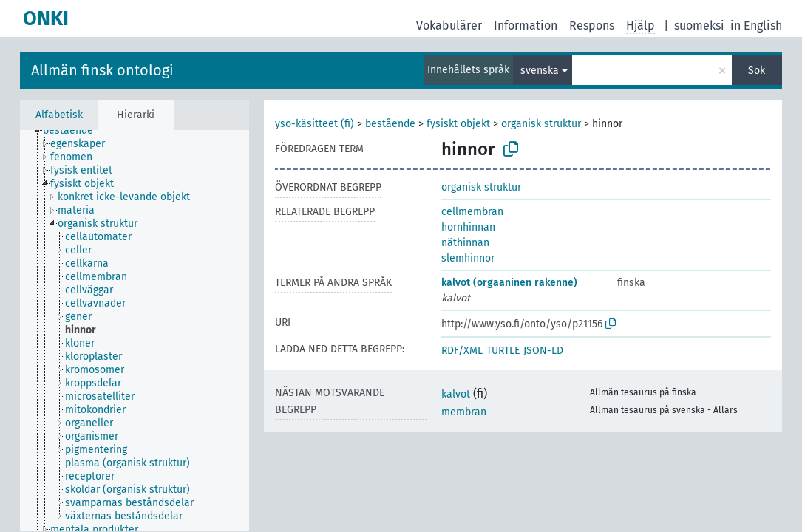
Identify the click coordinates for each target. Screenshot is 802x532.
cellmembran (472, 212)
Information (526, 25)
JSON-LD (543, 351)
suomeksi (699, 25)
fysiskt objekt (458, 124)
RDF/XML (462, 351)
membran (464, 412)
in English (756, 25)
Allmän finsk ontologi (102, 70)
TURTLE (503, 351)
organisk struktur (541, 124)
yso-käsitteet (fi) (315, 124)
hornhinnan (468, 227)
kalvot (456, 394)
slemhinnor (468, 258)
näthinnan (465, 243)
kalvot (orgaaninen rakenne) (509, 283)
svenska (540, 71)
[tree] (135, 330)
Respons (592, 25)
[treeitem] (74, 131)
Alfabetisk (59, 115)
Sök (757, 71)
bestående (390, 124)
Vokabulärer (449, 25)
